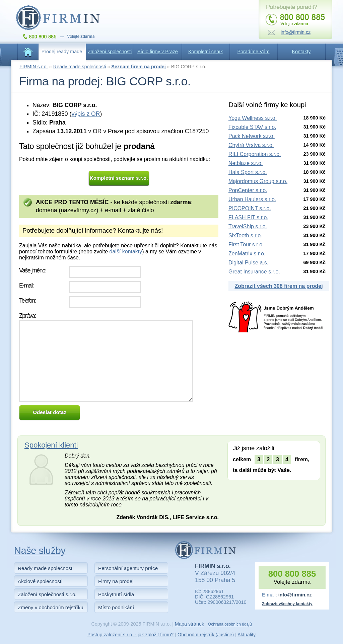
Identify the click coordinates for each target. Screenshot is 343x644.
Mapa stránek (189, 624)
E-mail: (27, 286)
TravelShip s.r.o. (248, 226)
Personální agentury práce (128, 568)
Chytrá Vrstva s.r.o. (251, 145)
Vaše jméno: (33, 270)
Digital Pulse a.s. (248, 263)
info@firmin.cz (295, 595)
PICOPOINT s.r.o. (250, 208)
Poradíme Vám (254, 52)
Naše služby (40, 551)
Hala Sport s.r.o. (248, 172)
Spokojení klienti (51, 445)
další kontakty (126, 252)
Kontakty (301, 52)
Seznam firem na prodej (138, 67)
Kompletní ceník (205, 52)
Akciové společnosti (40, 581)
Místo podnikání (116, 607)
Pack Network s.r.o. (252, 136)
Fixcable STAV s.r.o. (252, 127)
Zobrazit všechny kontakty (287, 604)
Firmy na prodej (116, 581)
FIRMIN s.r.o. (34, 67)
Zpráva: (27, 316)
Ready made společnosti (80, 67)
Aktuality (247, 635)
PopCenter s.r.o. (248, 190)
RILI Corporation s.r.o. (255, 154)
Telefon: (27, 301)
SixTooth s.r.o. (245, 235)
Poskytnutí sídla (116, 594)
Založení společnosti (110, 52)
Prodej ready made (62, 52)
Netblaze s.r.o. (246, 163)
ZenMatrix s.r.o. (247, 254)
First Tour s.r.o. (246, 245)
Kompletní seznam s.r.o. (119, 178)
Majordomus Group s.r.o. (258, 181)
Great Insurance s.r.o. (254, 272)
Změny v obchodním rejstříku (51, 607)
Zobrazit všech (279, 286)
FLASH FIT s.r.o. (248, 217)
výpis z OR (86, 114)
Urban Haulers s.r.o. (252, 199)
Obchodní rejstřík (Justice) (206, 635)
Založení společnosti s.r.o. (47, 594)
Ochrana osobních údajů (230, 624)
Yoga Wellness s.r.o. (253, 118)
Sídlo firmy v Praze (158, 52)
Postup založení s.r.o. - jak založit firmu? (131, 635)
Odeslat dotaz (50, 412)
